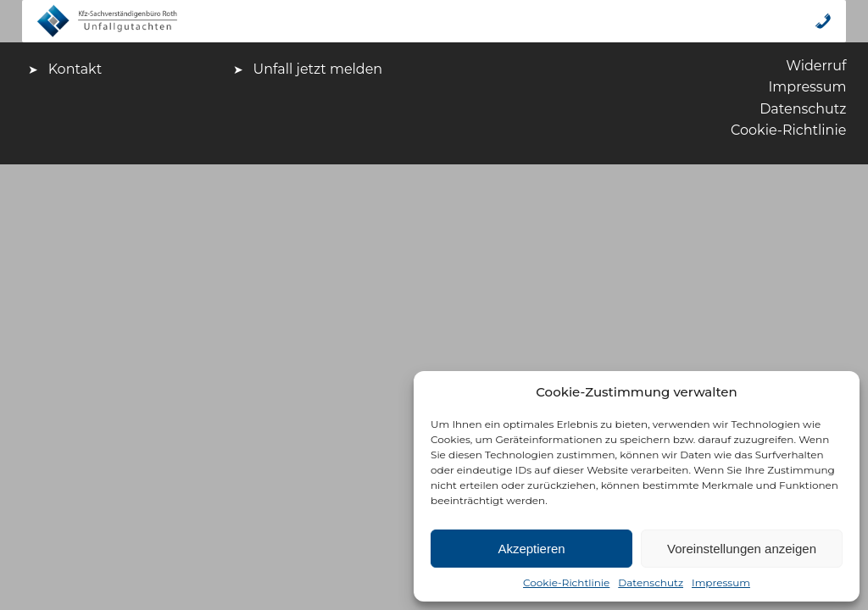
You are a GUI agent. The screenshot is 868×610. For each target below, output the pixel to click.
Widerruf (816, 66)
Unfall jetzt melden (318, 69)
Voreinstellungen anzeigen (742, 549)
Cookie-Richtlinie (566, 582)
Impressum (721, 582)
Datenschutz (651, 582)
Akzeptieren (531, 549)
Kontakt (75, 69)
